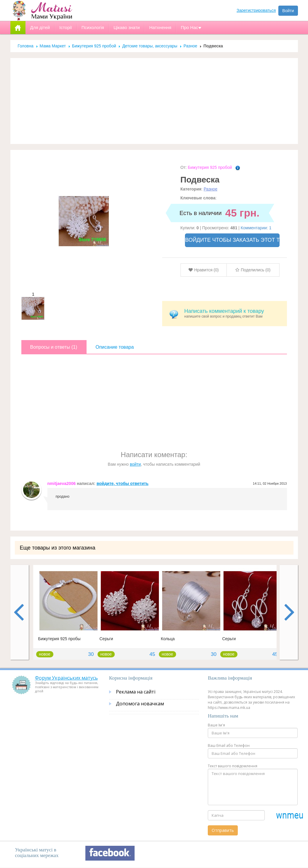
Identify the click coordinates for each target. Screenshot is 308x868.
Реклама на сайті (136, 692)
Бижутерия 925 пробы (59, 639)
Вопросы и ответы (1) (54, 347)
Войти (288, 11)
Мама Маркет (53, 46)
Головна (26, 46)
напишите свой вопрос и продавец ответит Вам (233, 313)
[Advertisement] (154, 101)
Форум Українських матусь (66, 678)
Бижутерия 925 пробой (94, 46)
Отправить (223, 830)
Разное (190, 46)
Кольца (168, 639)
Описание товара (115, 347)
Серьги (106, 639)
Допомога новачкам (140, 704)
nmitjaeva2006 (62, 483)
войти (135, 464)
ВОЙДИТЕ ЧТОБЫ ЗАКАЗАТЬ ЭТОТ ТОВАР (232, 240)
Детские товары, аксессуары (150, 46)
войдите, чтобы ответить (123, 483)
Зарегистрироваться (256, 10)
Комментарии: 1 (256, 228)
